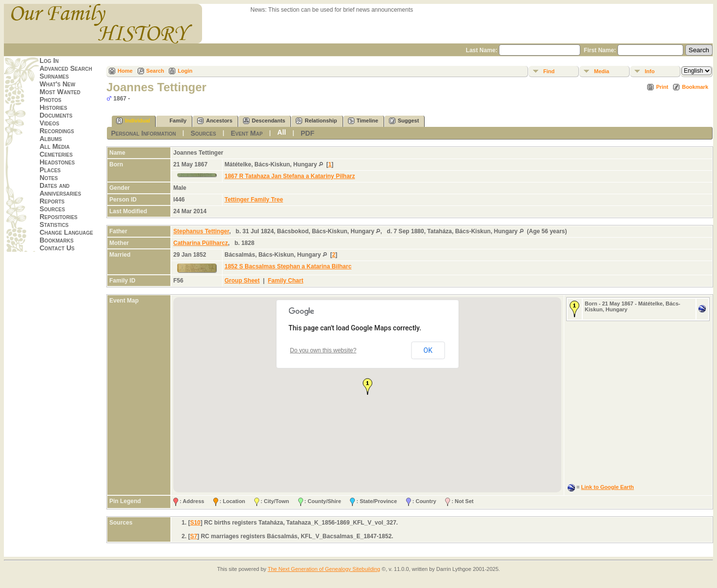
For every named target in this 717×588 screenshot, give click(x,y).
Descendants (264, 121)
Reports (52, 201)
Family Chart (286, 281)
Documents (56, 115)
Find (549, 71)
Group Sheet (242, 281)
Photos (51, 100)
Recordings (57, 131)
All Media (55, 146)
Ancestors (215, 121)
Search (155, 71)
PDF (307, 133)
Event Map (247, 133)
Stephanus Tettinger (201, 231)
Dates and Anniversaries (60, 189)
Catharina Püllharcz (201, 243)
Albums (51, 139)
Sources (52, 209)
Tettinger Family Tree (254, 200)
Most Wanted (60, 92)
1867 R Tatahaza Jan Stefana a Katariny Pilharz (290, 176)
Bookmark (695, 87)
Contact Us (57, 248)
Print (662, 87)
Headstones (57, 162)
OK (428, 350)
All (282, 132)
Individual (133, 121)
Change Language (66, 232)
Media (602, 71)
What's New (57, 84)
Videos (49, 123)
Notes (49, 178)
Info (650, 71)
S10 (195, 523)
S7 (194, 536)
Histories (53, 107)
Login (185, 71)
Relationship (316, 121)
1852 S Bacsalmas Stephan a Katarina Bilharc (288, 266)
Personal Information (143, 133)
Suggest (404, 121)
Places (50, 170)
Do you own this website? (323, 350)
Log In (49, 61)
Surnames (54, 76)
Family (174, 121)
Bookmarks (57, 240)
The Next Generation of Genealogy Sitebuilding (324, 569)
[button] (368, 386)
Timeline (363, 121)
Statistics (54, 224)
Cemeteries (56, 154)
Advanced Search (66, 68)
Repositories (59, 217)
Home (125, 71)
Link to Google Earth (608, 487)
